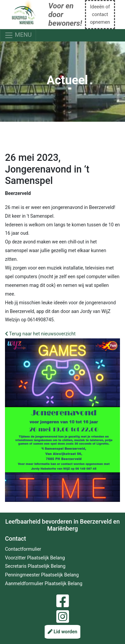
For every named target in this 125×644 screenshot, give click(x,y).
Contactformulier (23, 549)
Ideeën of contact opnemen (100, 15)
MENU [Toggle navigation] (18, 35)
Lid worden (62, 632)
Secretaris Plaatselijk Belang (35, 566)
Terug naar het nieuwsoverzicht (40, 334)
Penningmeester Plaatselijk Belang (42, 575)
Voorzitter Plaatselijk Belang (35, 558)
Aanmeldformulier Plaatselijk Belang (44, 584)
